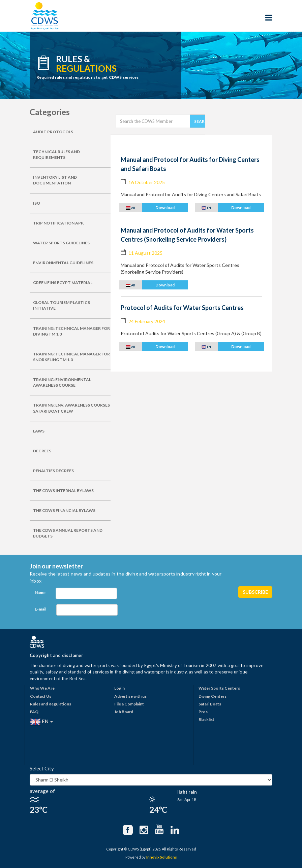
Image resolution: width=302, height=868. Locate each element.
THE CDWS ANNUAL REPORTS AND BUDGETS (68, 533)
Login (119, 688)
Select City (42, 768)
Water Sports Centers (219, 688)
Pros (203, 712)
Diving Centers (213, 696)
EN (41, 722)
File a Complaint (129, 704)
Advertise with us (130, 696)
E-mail (40, 609)
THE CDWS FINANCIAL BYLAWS (64, 510)
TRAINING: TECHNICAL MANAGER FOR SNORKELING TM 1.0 (71, 357)
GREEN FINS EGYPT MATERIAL (63, 283)
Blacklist (206, 719)
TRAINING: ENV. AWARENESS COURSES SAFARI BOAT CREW (71, 408)
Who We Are (42, 688)
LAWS (39, 431)
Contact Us (41, 696)
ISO (37, 203)
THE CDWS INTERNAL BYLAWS (63, 491)
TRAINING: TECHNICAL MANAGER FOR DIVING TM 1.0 (71, 331)
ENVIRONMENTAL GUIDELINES (63, 263)
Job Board (124, 712)
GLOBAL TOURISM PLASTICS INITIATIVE (62, 305)
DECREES (42, 451)
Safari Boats (210, 704)
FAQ (34, 712)
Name (40, 593)
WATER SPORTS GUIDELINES (61, 243)
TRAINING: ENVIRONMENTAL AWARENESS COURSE (62, 382)
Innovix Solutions (162, 857)
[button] (154, 207)
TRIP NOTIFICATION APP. (58, 223)
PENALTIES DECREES (53, 471)
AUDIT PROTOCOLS (53, 132)
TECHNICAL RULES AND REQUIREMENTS (56, 154)
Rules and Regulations (51, 704)
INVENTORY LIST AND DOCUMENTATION (55, 180)
